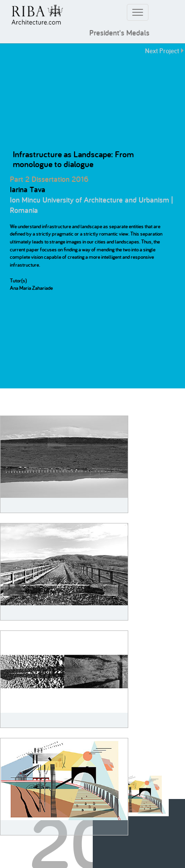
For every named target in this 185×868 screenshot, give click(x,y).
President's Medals (119, 33)
